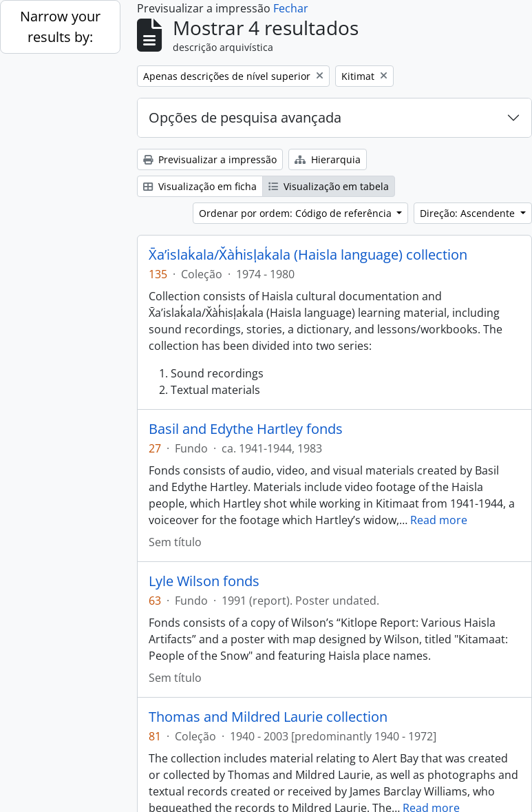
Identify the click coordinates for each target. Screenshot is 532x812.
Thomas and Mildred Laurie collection (268, 717)
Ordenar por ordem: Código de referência (297, 213)
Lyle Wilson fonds (204, 581)
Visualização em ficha (200, 186)
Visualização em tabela (329, 186)
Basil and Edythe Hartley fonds (246, 429)
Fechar (291, 8)
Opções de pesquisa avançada (245, 117)
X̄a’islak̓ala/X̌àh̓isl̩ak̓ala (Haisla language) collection (308, 255)
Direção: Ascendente (469, 213)
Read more (439, 520)
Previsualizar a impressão (210, 159)
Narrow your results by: (60, 27)
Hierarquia (328, 159)
